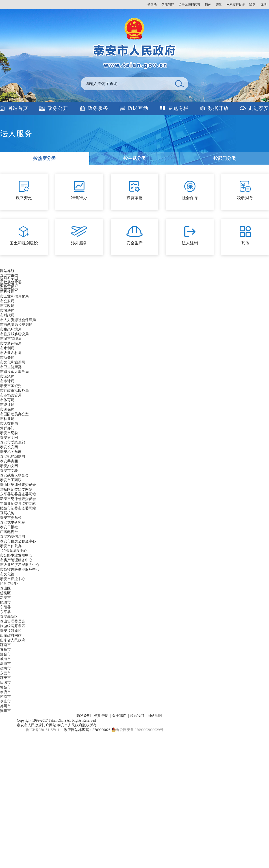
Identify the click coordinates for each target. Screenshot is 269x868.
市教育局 (7, 287)
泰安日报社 (9, 527)
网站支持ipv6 (235, 5)
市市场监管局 (11, 395)
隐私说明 (84, 716)
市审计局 (7, 381)
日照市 (5, 682)
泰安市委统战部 (13, 442)
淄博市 (5, 664)
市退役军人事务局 (14, 372)
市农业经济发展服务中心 (20, 565)
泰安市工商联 (11, 480)
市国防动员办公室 (14, 414)
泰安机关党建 (11, 452)
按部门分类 (225, 158)
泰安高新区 (9, 617)
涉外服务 (79, 243)
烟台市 (5, 654)
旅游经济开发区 (13, 626)
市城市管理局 (11, 339)
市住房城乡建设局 (14, 334)
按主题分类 (134, 158)
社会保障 (190, 198)
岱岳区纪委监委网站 (16, 489)
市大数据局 (9, 423)
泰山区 (5, 588)
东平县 (5, 612)
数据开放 (218, 108)
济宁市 (5, 678)
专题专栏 (178, 108)
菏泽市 (5, 697)
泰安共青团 (9, 461)
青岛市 (5, 649)
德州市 (5, 706)
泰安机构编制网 (13, 456)
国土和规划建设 (24, 243)
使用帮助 (101, 716)
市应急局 (7, 376)
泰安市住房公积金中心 (18, 541)
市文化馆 (7, 574)
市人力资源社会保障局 (18, 320)
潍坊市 (5, 668)
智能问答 (168, 5)
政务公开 (58, 108)
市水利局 (7, 348)
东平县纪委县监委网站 (18, 494)
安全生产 (134, 243)
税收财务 (245, 198)
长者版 (152, 5)
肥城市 (5, 602)
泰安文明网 (9, 438)
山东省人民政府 (13, 640)
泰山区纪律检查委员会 (18, 485)
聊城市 (5, 687)
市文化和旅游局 (13, 362)
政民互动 (138, 108)
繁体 (219, 5)
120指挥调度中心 (13, 551)
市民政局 (7, 306)
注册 (264, 4)
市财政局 (7, 315)
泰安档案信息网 (13, 536)
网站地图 (155, 716)
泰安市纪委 (9, 433)
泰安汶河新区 (11, 631)
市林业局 (7, 419)
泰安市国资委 (11, 386)
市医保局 (7, 409)
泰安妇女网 (9, 466)
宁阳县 (5, 607)
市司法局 (7, 310)
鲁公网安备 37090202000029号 (137, 730)
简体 (208, 5)
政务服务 (98, 108)
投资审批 (134, 198)
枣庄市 (5, 701)
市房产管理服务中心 (16, 560)
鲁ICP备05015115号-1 (43, 730)
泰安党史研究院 (13, 522)
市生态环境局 (11, 329)
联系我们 (137, 716)
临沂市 (5, 692)
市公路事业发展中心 (16, 555)
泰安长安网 (9, 447)
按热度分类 (44, 158)
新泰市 (5, 598)
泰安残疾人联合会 (14, 475)
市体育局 (7, 400)
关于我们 (119, 716)
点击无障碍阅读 (189, 5)
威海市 (5, 659)
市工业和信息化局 (14, 296)
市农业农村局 (11, 353)
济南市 (5, 645)
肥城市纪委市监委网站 (18, 508)
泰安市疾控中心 (13, 579)
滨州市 (5, 711)
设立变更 (24, 198)
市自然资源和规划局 (16, 325)
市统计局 (7, 405)
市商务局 (7, 358)
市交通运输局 (11, 343)
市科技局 (7, 292)
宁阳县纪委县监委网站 (18, 504)
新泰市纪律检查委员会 (18, 499)
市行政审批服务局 (14, 390)
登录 (252, 4)
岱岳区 (5, 593)
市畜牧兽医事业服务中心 (20, 569)
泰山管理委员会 (13, 621)
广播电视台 (9, 532)
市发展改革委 (11, 282)
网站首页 (18, 108)
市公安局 (7, 301)
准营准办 (79, 198)
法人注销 (190, 243)
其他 (245, 243)
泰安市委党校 (11, 518)
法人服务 (16, 134)
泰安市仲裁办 (11, 546)
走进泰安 (258, 108)
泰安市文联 (9, 471)
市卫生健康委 (11, 367)
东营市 (5, 673)
